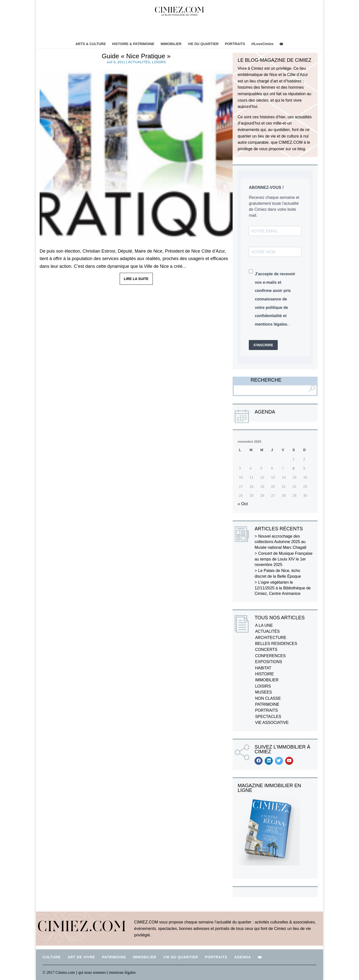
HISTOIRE (264, 674)
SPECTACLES (268, 717)
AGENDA (243, 957)
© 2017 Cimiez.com (59, 972)
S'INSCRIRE (263, 345)
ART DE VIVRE (81, 957)
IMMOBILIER (171, 44)
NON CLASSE (268, 698)
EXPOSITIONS (269, 662)
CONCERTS (266, 650)
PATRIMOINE (267, 704)
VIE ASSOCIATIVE (272, 723)
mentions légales (122, 972)
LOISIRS (159, 62)
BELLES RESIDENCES (276, 644)
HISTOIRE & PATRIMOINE (133, 44)
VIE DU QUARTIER (203, 44)
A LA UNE (264, 625)
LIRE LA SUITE (136, 279)
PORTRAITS (235, 44)
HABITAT (263, 668)
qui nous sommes (92, 972)
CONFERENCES (270, 656)
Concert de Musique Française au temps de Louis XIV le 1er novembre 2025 (283, 559)
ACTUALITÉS (139, 62)
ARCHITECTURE (271, 638)
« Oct (243, 504)
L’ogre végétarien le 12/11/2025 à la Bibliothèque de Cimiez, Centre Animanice (283, 588)
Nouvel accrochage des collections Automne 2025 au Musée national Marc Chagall (280, 542)
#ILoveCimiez (262, 44)
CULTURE (52, 957)
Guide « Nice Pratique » (136, 56)
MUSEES (264, 692)
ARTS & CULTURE (91, 44)
